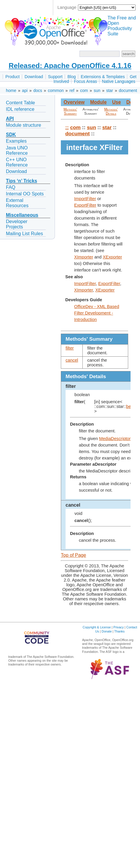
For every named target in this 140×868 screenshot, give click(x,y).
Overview (74, 102)
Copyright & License (97, 627)
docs (38, 90)
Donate (107, 631)
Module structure (23, 125)
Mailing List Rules (24, 234)
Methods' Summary (70, 111)
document (128, 90)
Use (117, 102)
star (109, 90)
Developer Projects (17, 224)
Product (12, 77)
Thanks (119, 631)
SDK (11, 135)
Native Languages (119, 81)
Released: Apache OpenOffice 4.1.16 (70, 66)
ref (72, 90)
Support (55, 77)
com (84, 90)
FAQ (11, 187)
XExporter (112, 257)
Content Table (20, 103)
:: (67, 127)
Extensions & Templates (103, 77)
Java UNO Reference (17, 150)
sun (97, 90)
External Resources (17, 203)
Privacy (119, 627)
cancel (72, 360)
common (56, 90)
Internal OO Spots (25, 194)
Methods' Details (111, 111)
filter (70, 348)
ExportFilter (85, 205)
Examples (16, 141)
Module (98, 102)
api (25, 90)
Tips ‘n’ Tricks (22, 181)
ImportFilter (85, 199)
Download (34, 77)
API (10, 119)
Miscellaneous (22, 215)
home (11, 90)
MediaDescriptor (115, 439)
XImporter (84, 257)
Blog (71, 77)
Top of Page (73, 555)
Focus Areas (85, 81)
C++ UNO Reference (17, 162)
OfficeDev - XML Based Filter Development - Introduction (97, 313)
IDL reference (20, 109)
